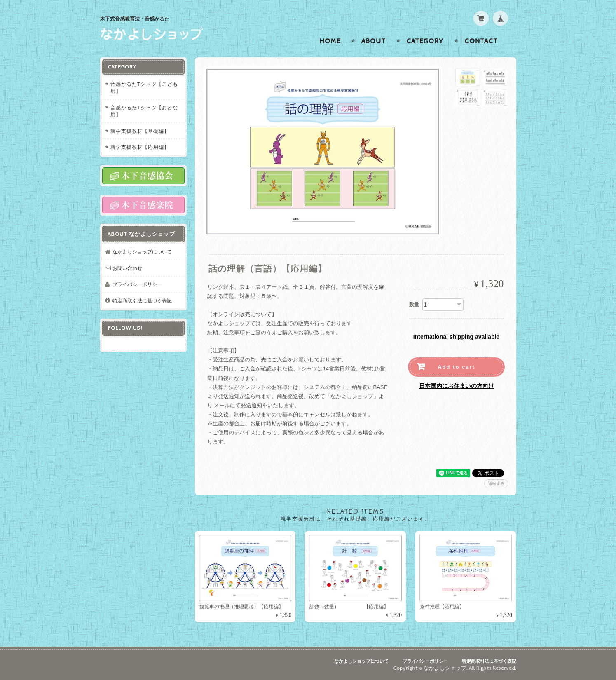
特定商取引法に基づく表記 (142, 301)
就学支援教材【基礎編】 (140, 131)
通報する (496, 484)
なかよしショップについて (142, 252)
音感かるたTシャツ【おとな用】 (144, 111)
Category (425, 41)
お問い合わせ (127, 268)
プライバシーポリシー (137, 284)
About (374, 41)
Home (330, 41)
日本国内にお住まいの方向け (457, 386)
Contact (481, 41)
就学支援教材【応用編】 (140, 147)
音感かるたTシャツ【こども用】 (144, 88)
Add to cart (456, 367)
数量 (414, 305)
